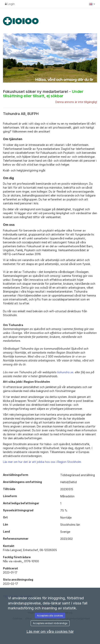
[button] (92, 4)
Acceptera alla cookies (50, 616)
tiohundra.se (65, 372)
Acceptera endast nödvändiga (50, 623)
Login (10, 4)
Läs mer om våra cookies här (50, 631)
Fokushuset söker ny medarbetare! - (43, 94)
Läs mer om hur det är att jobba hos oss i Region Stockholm (42, 462)
